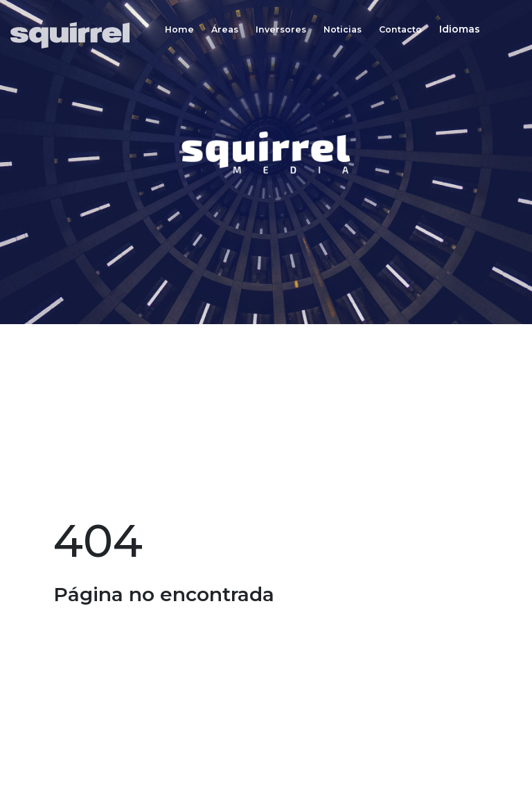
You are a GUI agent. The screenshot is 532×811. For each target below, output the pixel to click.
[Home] (179, 29)
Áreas (225, 30)
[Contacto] (400, 29)
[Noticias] (343, 29)
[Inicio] (74, 35)
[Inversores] (281, 29)
